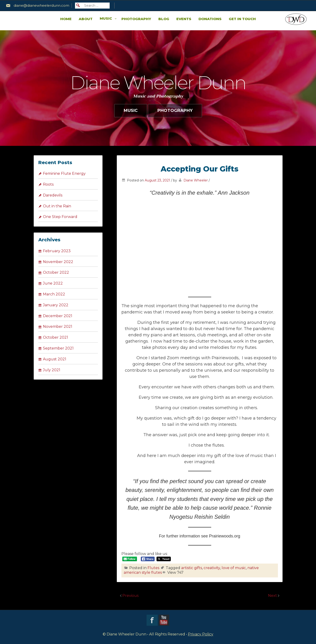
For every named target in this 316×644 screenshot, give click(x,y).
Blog (164, 19)
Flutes (153, 568)
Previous (130, 596)
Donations (210, 19)
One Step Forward (60, 217)
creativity (212, 568)
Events (184, 19)
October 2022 (56, 272)
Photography (136, 19)
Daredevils (53, 195)
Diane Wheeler (196, 180)
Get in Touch (242, 19)
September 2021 (58, 348)
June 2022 (53, 283)
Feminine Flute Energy (64, 173)
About (86, 19)
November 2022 (58, 262)
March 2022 (54, 294)
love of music (234, 568)
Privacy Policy (201, 634)
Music (106, 18)
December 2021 (58, 316)
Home (66, 19)
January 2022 (56, 305)
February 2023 (57, 251)
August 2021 (55, 359)
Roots (48, 184)
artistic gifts (192, 568)
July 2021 (52, 370)
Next (273, 596)
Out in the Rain (57, 206)
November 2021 (58, 327)
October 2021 (56, 337)
